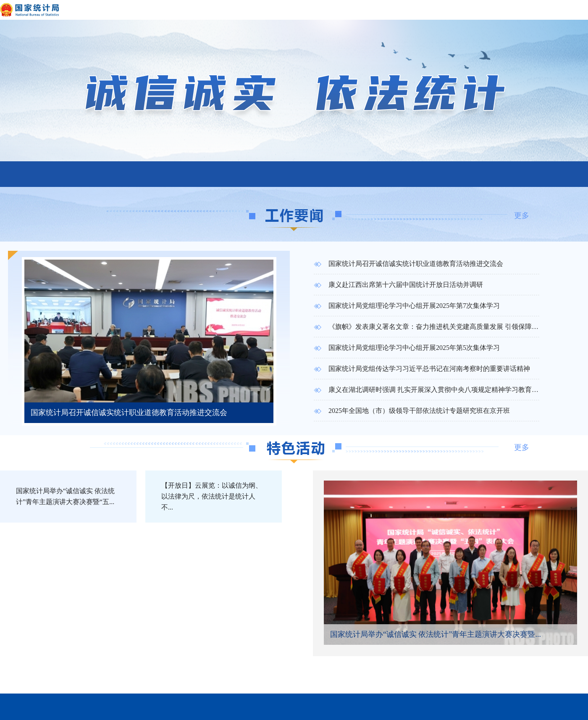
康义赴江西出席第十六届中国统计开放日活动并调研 (398, 285)
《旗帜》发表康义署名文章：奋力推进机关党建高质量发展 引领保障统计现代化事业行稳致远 (427, 327)
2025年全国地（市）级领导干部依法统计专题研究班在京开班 (412, 411)
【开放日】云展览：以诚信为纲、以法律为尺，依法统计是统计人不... (212, 496)
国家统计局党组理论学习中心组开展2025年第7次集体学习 (407, 306)
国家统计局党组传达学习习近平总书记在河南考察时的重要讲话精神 (422, 369)
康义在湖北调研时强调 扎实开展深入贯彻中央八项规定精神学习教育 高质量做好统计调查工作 (427, 390)
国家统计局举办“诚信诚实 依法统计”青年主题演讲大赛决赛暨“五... (65, 496)
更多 (522, 215)
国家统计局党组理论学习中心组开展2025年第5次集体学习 (407, 348)
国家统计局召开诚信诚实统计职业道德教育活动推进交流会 (408, 264)
